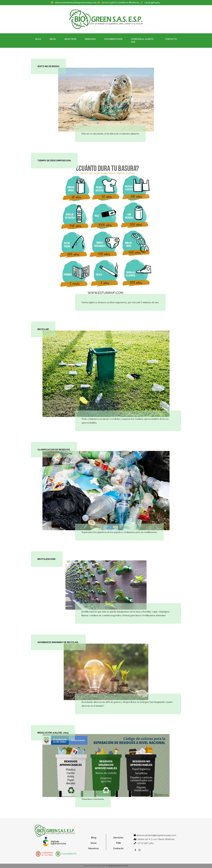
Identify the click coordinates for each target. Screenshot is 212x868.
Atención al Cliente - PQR (143, 41)
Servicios (90, 39)
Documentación (113, 39)
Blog (38, 39)
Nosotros (70, 39)
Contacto (171, 39)
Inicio (53, 39)
